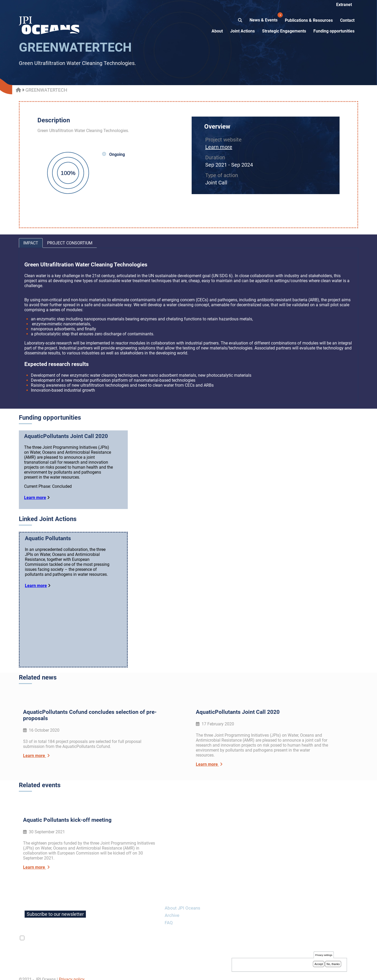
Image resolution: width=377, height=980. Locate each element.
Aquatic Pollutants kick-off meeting (67, 814)
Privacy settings (324, 956)
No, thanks (333, 964)
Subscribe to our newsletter (55, 908)
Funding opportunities (334, 31)
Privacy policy (72, 973)
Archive (172, 909)
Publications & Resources (309, 20)
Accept (319, 964)
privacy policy (88, 932)
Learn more (219, 147)
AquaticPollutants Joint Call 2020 (66, 436)
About (217, 31)
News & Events (264, 17)
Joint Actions (242, 31)
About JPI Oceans (182, 902)
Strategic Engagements (284, 31)
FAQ (169, 916)
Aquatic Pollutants (48, 538)
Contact (347, 20)
